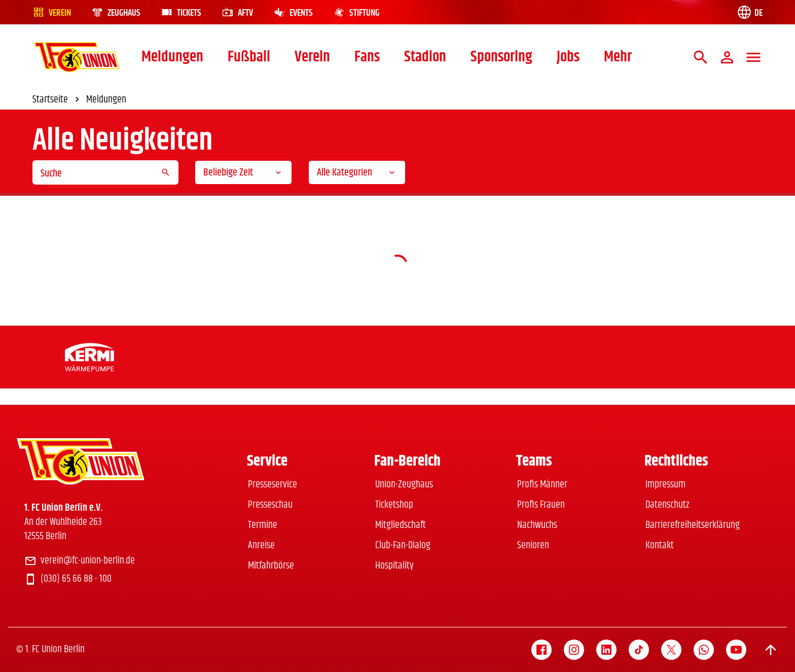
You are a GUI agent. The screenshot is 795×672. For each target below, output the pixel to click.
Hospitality (394, 566)
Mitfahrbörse (271, 566)
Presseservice (273, 485)
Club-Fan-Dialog (403, 545)
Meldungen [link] (106, 100)
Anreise (261, 545)
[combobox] (243, 172)
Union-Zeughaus (404, 485)
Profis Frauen (541, 505)
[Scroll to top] (771, 650)
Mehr (618, 57)
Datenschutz (667, 505)
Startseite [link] (57, 100)
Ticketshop (394, 505)
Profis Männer (542, 485)
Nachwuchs (537, 525)
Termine (263, 525)
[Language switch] (749, 12)
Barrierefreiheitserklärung (693, 525)
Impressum (665, 485)
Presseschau (270, 505)
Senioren (533, 545)
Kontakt (660, 545)
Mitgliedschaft (401, 525)
